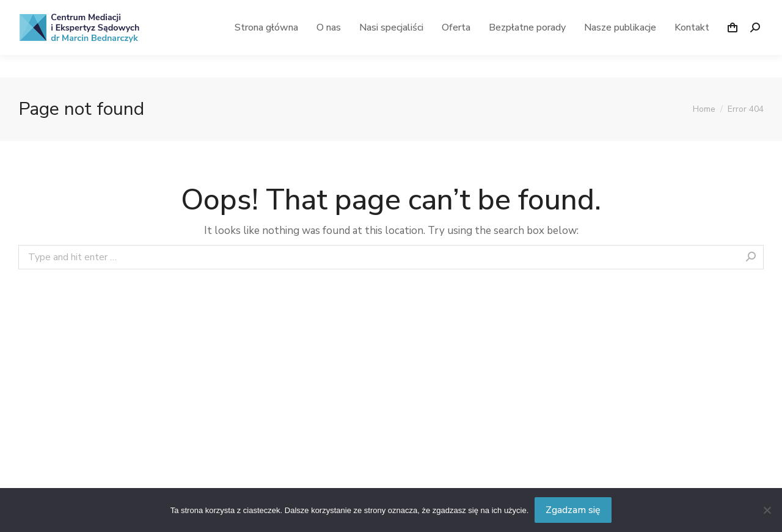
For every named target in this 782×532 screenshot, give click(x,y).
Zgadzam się (573, 510)
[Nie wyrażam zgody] (767, 510)
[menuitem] (266, 50)
